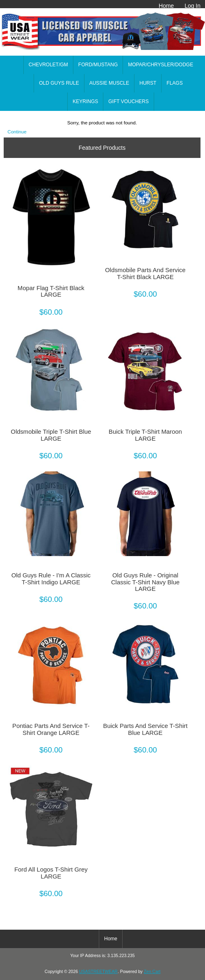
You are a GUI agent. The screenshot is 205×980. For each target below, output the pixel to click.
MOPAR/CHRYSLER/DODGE (161, 65)
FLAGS (174, 83)
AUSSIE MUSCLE (109, 83)
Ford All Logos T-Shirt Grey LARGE (51, 873)
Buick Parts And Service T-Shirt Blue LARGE (146, 729)
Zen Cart (152, 972)
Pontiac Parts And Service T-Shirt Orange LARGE (51, 729)
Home (166, 6)
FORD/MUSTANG (98, 65)
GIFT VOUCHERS (128, 101)
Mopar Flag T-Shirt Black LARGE (51, 291)
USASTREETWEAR (98, 972)
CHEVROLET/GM (48, 65)
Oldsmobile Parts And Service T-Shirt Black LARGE (145, 273)
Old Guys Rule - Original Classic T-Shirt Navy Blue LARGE (145, 582)
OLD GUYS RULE (59, 83)
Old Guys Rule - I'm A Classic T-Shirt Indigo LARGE (51, 579)
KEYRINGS (85, 101)
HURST (148, 83)
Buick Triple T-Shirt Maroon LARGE (145, 435)
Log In (192, 6)
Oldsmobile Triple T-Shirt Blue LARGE (51, 435)
